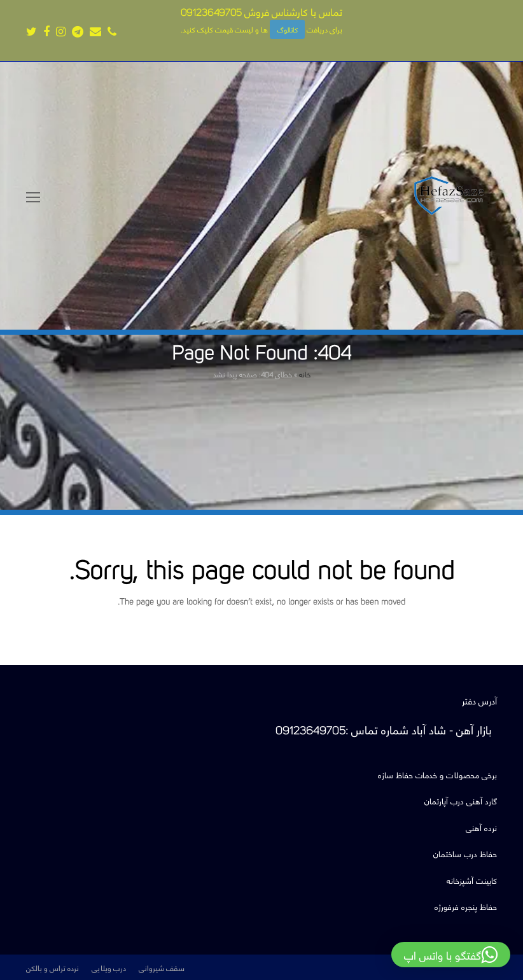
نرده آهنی (481, 827)
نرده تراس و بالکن (52, 967)
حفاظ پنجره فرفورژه (466, 906)
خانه (305, 374)
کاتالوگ (288, 29)
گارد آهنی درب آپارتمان (461, 800)
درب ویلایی (109, 967)
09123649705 (211, 11)
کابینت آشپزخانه (472, 880)
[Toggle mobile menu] (33, 195)
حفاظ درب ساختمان (465, 853)
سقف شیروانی (162, 967)
